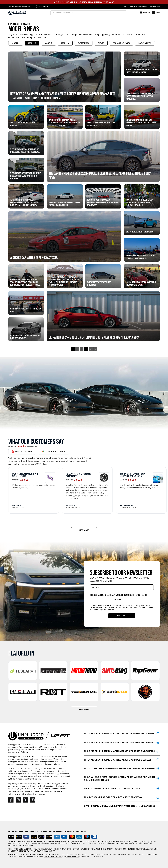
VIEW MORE (84, 530)
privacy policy (140, 605)
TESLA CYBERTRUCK (117, 841)
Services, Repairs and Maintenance (138, 6)
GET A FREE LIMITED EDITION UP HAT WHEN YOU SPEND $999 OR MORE (84, 2)
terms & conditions (123, 605)
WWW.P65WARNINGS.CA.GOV (43, 851)
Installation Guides (155, 6)
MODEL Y (154, 841)
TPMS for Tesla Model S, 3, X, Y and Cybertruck (25, 475)
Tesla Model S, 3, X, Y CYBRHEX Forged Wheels (79, 475)
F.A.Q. (125, 6)
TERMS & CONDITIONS (53, 857)
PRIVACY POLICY (73, 857)
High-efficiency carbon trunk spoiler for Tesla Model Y (132, 475)
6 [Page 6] (91, 349)
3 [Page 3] (82, 349)
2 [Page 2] (77, 349)
